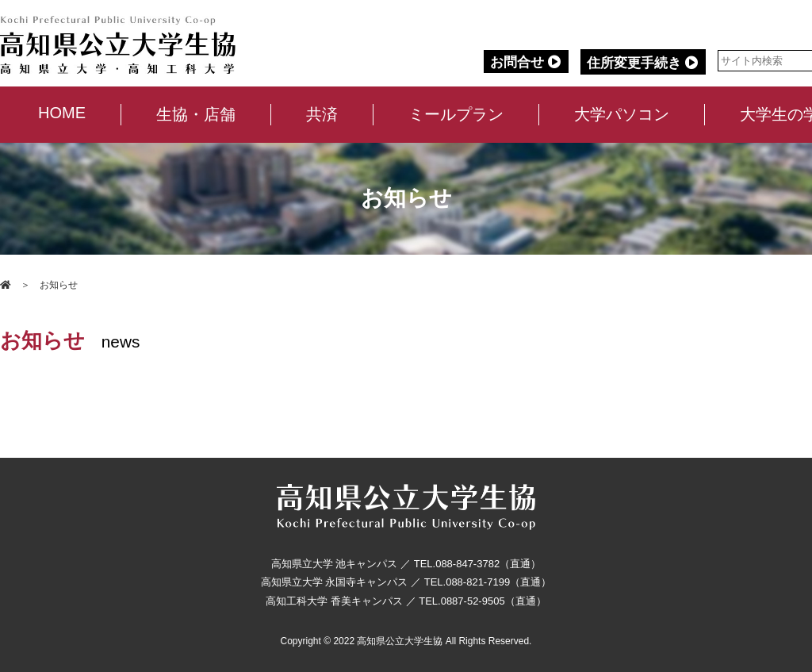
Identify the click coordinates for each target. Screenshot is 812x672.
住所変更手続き (643, 63)
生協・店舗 (195, 114)
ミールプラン (455, 114)
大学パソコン (621, 114)
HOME (61, 113)
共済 (321, 114)
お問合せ (527, 62)
